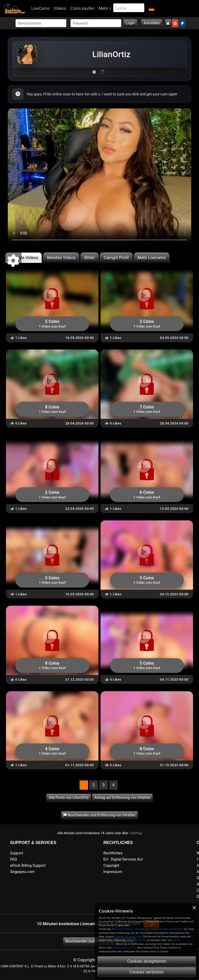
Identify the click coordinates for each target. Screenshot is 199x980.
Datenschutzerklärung (128, 936)
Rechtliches (113, 853)
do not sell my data (125, 948)
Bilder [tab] (90, 258)
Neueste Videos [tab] (24, 258)
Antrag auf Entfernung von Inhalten (122, 797)
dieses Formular (136, 940)
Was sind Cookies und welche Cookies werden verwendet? (148, 929)
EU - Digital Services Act (123, 859)
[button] (151, 9)
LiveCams (40, 8)
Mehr (104, 8)
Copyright (111, 866)
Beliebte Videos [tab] (61, 258)
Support (17, 853)
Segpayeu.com (22, 872)
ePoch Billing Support (28, 866)
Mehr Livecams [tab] (152, 258)
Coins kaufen (83, 8)
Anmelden (152, 23)
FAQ (13, 859)
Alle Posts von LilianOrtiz (69, 797)
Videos (60, 8)
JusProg (136, 833)
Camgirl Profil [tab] (116, 258)
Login (130, 23)
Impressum (113, 872)
